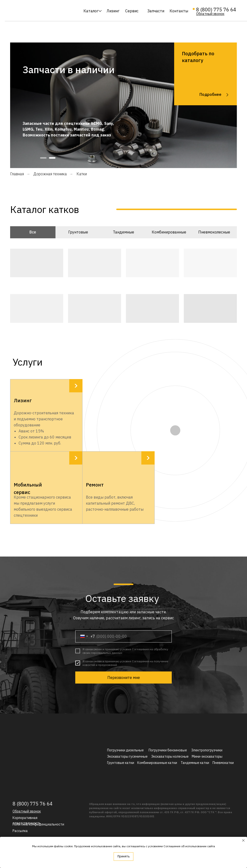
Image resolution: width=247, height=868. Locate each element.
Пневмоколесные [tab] (214, 232)
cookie (68, 846)
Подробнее (210, 94)
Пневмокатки (223, 763)
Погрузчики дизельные (125, 750)
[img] (40, 11)
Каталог (91, 11)
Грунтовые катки (121, 763)
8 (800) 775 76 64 (216, 10)
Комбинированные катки (157, 763)
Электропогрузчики (207, 750)
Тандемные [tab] (123, 232)
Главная (17, 174)
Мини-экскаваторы (207, 756)
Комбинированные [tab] (169, 232)
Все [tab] (33, 232)
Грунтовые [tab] (78, 232)
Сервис (132, 11)
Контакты (179, 11)
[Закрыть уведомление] (243, 840)
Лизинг (113, 11)
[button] (210, 14)
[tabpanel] (123, 105)
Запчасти (156, 11)
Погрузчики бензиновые (168, 750)
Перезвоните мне (124, 677)
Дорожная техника (50, 174)
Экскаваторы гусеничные (127, 756)
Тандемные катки (195, 763)
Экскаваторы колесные (170, 756)
